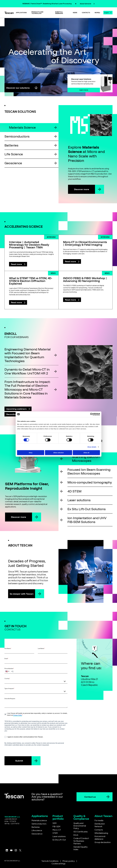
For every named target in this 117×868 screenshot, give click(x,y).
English (107, 13)
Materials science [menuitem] (39, 820)
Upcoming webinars (17, 409)
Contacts (86, 13)
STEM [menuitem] (55, 833)
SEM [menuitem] (54, 823)
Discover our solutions (18, 88)
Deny (31, 453)
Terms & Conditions (50, 861)
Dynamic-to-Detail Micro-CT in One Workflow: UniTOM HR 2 (27, 371)
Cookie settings (58, 864)
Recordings (12, 414)
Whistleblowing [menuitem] (101, 833)
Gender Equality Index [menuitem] (81, 848)
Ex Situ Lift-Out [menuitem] (59, 840)
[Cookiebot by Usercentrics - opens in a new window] (92, 414)
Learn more (84, 90)
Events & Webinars (59, 13)
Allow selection (58, 453)
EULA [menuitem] (76, 835)
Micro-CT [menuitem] (57, 830)
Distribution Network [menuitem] (100, 825)
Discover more (82, 189)
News (75, 13)
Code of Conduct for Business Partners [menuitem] (81, 841)
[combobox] (108, 13)
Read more (17, 264)
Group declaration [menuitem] (103, 842)
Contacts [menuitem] (99, 830)
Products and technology (37, 13)
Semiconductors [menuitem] (39, 824)
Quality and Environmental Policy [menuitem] (80, 826)
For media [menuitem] (99, 820)
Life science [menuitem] (37, 830)
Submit (19, 761)
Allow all (86, 453)
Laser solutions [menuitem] (59, 836)
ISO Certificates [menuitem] (81, 832)
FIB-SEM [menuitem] (56, 826)
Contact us (90, 797)
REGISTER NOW (86, 4)
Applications (21, 13)
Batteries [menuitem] (36, 827)
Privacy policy (69, 861)
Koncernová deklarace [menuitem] (100, 838)
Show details (92, 447)
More (97, 13)
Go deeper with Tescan (22, 594)
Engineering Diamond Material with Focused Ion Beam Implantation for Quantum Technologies (28, 355)
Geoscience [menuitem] (37, 834)
